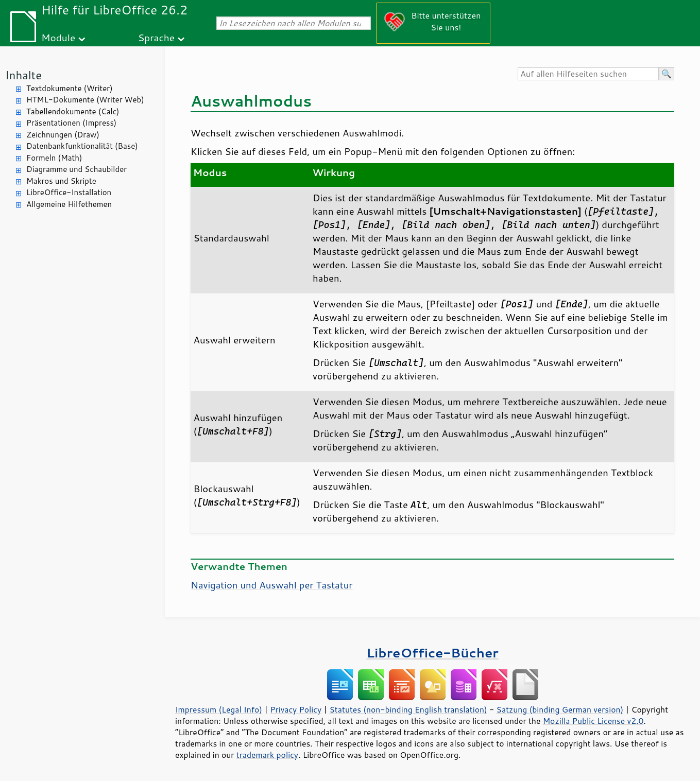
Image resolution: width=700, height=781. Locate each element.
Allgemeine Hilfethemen (69, 204)
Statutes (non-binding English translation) (408, 709)
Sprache (156, 37)
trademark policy (267, 755)
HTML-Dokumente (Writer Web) (85, 100)
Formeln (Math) (54, 158)
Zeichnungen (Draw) (63, 135)
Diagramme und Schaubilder (76, 169)
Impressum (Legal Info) (219, 709)
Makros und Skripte (61, 181)
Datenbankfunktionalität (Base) (82, 146)
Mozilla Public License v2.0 (593, 721)
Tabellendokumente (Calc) (73, 111)
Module (58, 37)
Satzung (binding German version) (560, 709)
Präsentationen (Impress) (71, 123)
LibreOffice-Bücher (432, 653)
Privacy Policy (296, 709)
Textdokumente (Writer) (70, 88)
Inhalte (23, 75)
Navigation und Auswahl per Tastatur (271, 585)
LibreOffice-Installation (69, 192)
